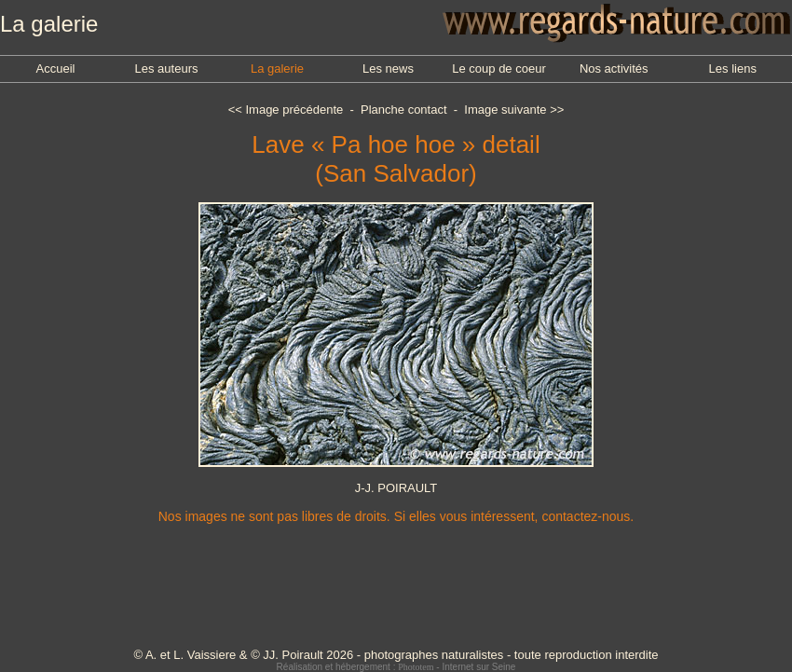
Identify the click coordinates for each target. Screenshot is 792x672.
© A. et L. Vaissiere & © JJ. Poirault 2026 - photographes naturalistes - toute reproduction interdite (396, 655)
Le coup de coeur (498, 69)
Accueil (56, 69)
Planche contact (404, 110)
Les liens (733, 69)
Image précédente (294, 110)
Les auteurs (167, 69)
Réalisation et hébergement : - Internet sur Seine (396, 667)
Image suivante (505, 110)
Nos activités (614, 69)
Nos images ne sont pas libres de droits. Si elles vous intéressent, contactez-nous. (396, 516)
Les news (388, 69)
